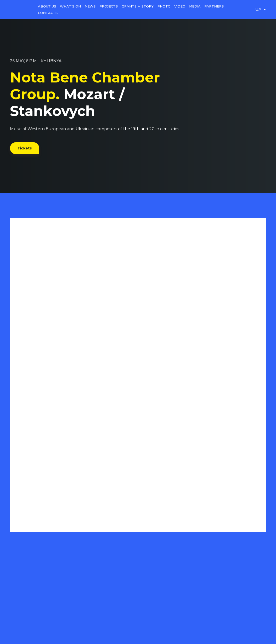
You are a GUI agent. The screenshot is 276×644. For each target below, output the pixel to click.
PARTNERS (214, 6)
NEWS (90, 6)
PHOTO (164, 6)
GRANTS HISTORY (138, 6)
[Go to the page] (20, 9)
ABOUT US (47, 6)
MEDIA (195, 6)
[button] (25, 148)
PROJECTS (109, 6)
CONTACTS (48, 13)
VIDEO (180, 6)
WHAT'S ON (70, 6)
